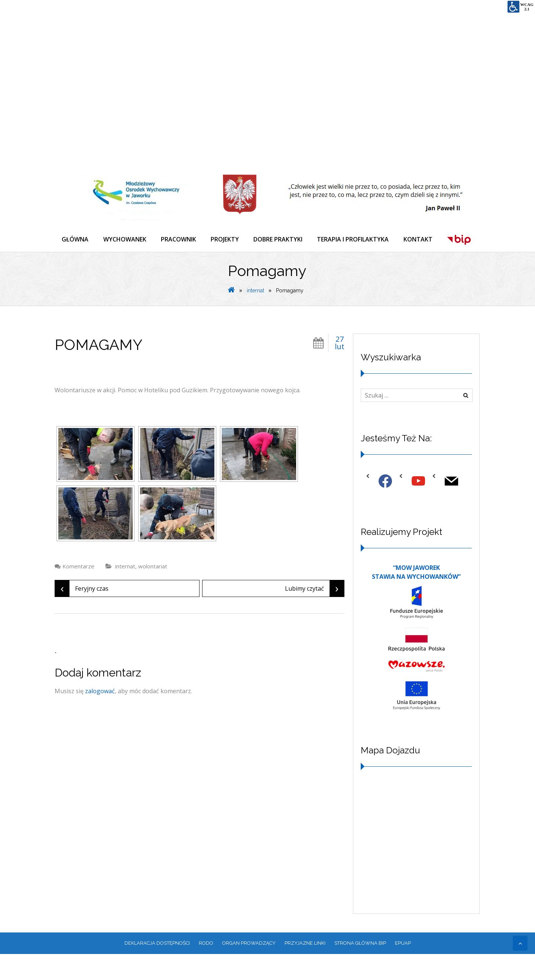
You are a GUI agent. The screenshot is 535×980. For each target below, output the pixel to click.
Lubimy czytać (314, 614)
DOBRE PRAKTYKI (279, 239)
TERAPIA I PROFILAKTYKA (355, 239)
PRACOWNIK (179, 239)
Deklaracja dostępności (157, 969)
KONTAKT (420, 239)
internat (255, 317)
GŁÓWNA (75, 239)
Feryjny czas (82, 614)
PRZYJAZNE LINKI (305, 969)
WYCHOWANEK (125, 239)
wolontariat (153, 592)
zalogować (100, 717)
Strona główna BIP (360, 969)
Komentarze (78, 592)
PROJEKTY (226, 239)
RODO (206, 969)
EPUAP (403, 969)
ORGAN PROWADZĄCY (249, 969)
